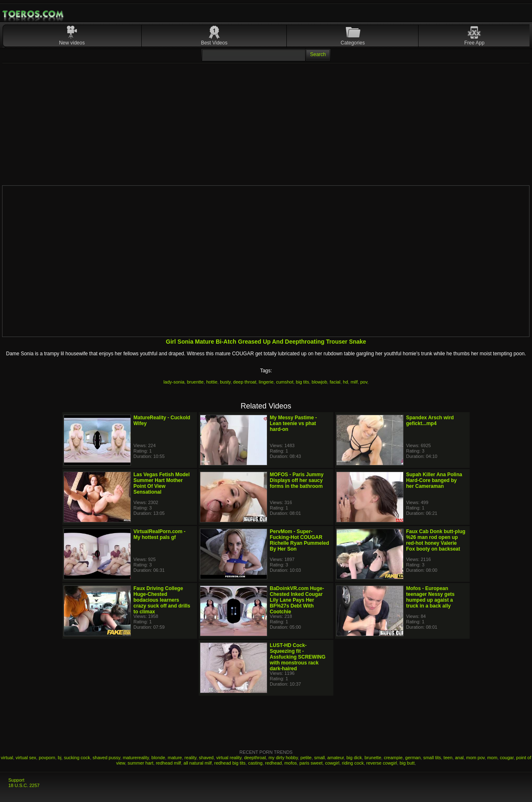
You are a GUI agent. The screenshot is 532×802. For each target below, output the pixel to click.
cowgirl (332, 763)
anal (459, 758)
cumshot (285, 382)
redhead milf (169, 763)
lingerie (266, 382)
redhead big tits (230, 763)
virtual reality (229, 758)
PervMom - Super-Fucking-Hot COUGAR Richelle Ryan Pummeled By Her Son (299, 540)
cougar (507, 758)
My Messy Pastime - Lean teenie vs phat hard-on (293, 423)
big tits (303, 382)
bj (60, 758)
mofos (291, 763)
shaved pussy (106, 758)
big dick (354, 758)
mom (492, 758)
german (413, 758)
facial (335, 382)
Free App (474, 43)
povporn (47, 758)
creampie (393, 758)
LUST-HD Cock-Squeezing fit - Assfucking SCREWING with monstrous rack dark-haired (298, 657)
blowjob (319, 382)
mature (175, 758)
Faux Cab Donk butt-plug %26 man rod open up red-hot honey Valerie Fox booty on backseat (436, 540)
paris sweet (311, 763)
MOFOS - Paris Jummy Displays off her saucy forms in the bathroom (297, 480)
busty (225, 382)
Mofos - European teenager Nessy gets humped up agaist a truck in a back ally (430, 597)
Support (16, 780)
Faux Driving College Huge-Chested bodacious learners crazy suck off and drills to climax (162, 600)
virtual (7, 758)
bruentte (195, 382)
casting (255, 763)
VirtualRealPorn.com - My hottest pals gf (159, 534)
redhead (273, 763)
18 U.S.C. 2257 (24, 785)
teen (448, 758)
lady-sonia (174, 382)
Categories (353, 43)
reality (191, 758)
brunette (373, 758)
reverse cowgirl (382, 763)
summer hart (140, 763)
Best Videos (214, 43)
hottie (212, 382)
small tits (432, 758)
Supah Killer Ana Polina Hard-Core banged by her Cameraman (434, 480)
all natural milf (198, 763)
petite (306, 758)
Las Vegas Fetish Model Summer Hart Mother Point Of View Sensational (161, 483)
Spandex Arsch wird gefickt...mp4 (430, 421)
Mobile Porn (34, 14)
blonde (158, 758)
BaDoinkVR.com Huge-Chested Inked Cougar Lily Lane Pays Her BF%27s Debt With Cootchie (297, 600)
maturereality (136, 758)
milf (354, 382)
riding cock (353, 763)
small (320, 758)
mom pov (475, 758)
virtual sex (26, 758)
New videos (72, 43)
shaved (206, 758)
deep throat (245, 382)
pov (364, 382)
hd (345, 382)
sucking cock (77, 758)
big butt (407, 763)
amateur (336, 758)
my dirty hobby (283, 758)
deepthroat (255, 758)
